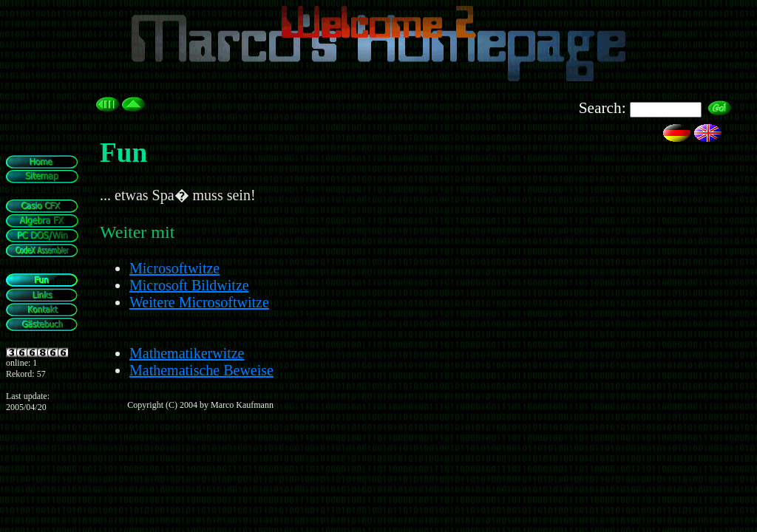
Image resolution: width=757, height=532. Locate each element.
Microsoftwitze (174, 268)
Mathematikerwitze (187, 353)
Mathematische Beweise (201, 370)
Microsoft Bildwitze (189, 285)
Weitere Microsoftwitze (199, 302)
